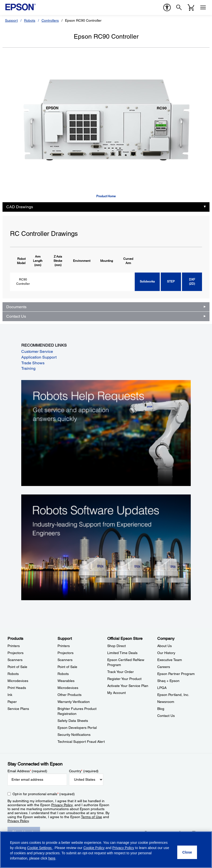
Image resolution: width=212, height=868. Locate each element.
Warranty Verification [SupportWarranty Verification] (74, 702)
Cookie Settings (40, 848)
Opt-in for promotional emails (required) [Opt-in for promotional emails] (44, 794)
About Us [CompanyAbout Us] (164, 646)
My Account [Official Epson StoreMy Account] (116, 693)
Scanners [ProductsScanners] (15, 660)
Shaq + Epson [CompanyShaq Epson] (168, 681)
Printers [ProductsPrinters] (14, 646)
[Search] (179, 7)
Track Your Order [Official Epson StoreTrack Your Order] (120, 672)
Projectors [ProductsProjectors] (15, 653)
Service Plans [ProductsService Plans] (18, 709)
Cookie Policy (94, 848)
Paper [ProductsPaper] (12, 702)
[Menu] (203, 7)
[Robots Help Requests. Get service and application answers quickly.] (106, 433)
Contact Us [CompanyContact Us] (166, 716)
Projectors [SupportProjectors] (65, 653)
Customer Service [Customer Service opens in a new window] (37, 351)
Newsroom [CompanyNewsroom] (166, 702)
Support (11, 20)
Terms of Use (91, 817)
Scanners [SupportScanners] (65, 660)
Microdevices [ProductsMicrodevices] (18, 681)
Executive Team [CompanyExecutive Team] (170, 660)
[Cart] (191, 7)
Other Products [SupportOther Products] (69, 695)
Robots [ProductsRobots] (13, 674)
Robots (30, 20)
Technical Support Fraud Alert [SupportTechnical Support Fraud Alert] (81, 742)
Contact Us (16, 316)
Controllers (50, 20)
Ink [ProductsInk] (10, 695)
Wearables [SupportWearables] (66, 681)
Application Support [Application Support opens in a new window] (39, 357)
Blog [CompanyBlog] (161, 709)
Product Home (106, 196)
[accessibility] (167, 7)
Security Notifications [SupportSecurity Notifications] (74, 735)
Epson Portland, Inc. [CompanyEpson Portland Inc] (173, 695)
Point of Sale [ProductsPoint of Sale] (17, 667)
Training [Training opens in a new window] (28, 368)
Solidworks (147, 282)
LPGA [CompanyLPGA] (162, 688)
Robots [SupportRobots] (63, 674)
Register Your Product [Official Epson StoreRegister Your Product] (124, 679)
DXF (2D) (192, 282)
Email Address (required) (27, 771)
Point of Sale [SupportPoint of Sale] (67, 667)
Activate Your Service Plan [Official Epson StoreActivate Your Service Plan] (128, 686)
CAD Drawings (20, 207)
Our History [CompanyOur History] (166, 653)
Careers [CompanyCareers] (164, 667)
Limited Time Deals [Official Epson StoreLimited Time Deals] (122, 653)
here (52, 858)
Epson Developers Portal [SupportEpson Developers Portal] (77, 728)
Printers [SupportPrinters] (64, 646)
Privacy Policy (62, 805)
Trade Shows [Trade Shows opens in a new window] (33, 363)
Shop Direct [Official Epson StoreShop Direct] (116, 646)
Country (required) (84, 771)
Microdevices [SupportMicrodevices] (68, 688)
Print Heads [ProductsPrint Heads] (17, 688)
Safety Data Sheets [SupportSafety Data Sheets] (73, 721)
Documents (16, 307)
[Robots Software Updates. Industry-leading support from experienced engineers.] (106, 547)
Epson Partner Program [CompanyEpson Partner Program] (176, 674)
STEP (171, 282)
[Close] (187, 852)
